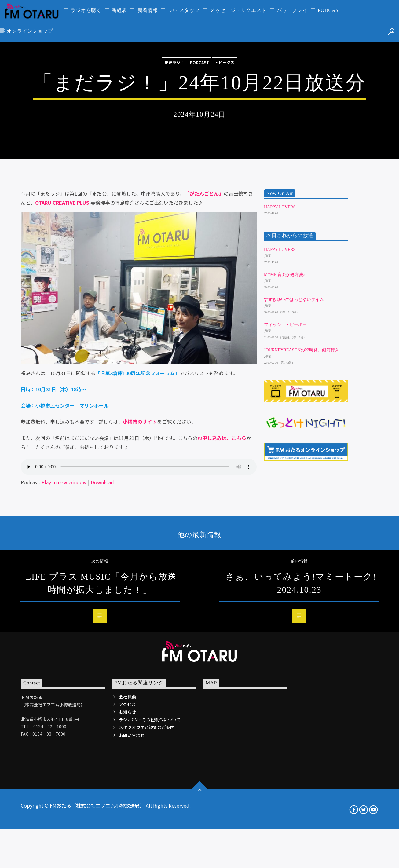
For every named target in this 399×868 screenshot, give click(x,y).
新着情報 (148, 10)
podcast (199, 132)
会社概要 (127, 850)
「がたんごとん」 (204, 347)
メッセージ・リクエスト (238, 10)
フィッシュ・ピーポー (285, 478)
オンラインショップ (30, 31)
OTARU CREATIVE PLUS (62, 356)
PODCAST (330, 10)
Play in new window (64, 636)
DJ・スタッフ (184, 10)
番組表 (119, 10)
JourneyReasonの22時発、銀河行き (302, 503)
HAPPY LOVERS (280, 361)
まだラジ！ (174, 132)
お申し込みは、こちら (222, 591)
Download (102, 636)
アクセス (127, 858)
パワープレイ (292, 10)
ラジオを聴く (86, 10)
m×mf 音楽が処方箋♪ (285, 428)
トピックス (224, 132)
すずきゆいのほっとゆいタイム (294, 453)
